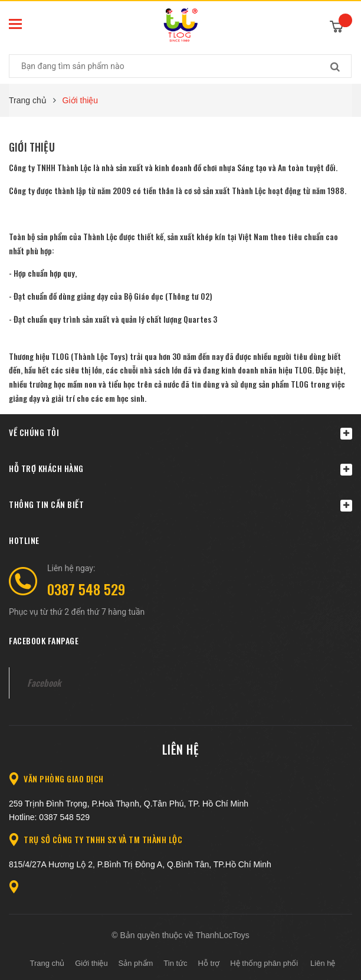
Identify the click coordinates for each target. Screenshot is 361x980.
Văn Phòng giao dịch (64, 779)
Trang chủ (47, 963)
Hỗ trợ (209, 963)
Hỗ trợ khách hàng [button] (180, 469)
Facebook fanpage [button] (44, 640)
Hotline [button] (24, 540)
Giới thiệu (32, 147)
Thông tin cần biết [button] (180, 505)
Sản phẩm (136, 963)
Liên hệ (181, 749)
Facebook (44, 683)
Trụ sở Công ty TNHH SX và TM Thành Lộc (103, 839)
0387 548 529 (86, 589)
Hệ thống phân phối (264, 963)
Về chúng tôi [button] (180, 433)
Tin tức (175, 963)
